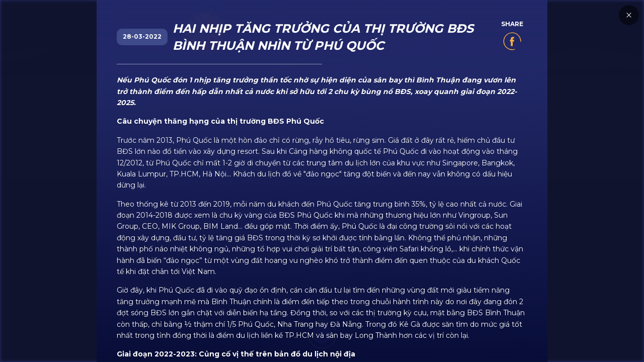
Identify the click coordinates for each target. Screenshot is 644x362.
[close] (624, 178)
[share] (512, 44)
